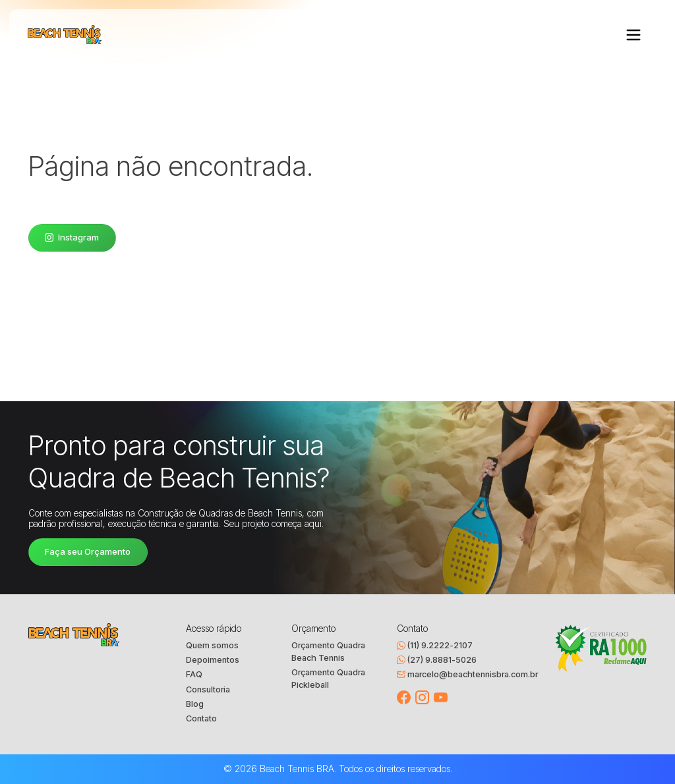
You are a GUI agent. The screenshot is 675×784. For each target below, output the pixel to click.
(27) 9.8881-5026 (437, 660)
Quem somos (212, 645)
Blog (195, 704)
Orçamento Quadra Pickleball (328, 679)
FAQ (194, 674)
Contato (201, 718)
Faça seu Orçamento (88, 551)
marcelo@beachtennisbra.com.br (467, 674)
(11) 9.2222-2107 (435, 645)
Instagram (72, 237)
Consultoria (208, 689)
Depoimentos (213, 660)
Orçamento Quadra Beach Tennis (328, 652)
